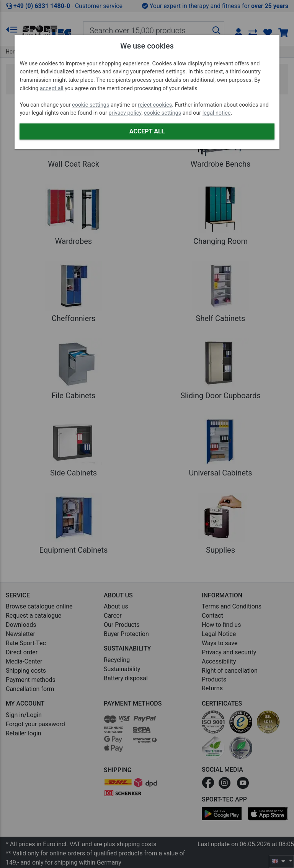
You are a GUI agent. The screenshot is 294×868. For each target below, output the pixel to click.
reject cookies (155, 105)
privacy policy (125, 113)
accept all (52, 88)
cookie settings (91, 105)
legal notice (217, 113)
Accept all (147, 131)
